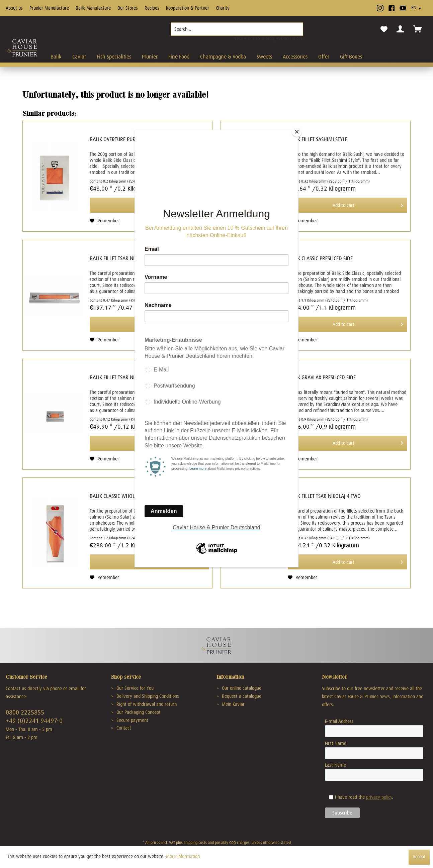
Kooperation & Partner (188, 8)
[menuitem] (237, 32)
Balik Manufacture (93, 8)
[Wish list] (384, 29)
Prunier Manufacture (49, 8)
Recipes (152, 8)
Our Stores (128, 8)
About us (14, 8)
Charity (223, 8)
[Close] (297, 132)
